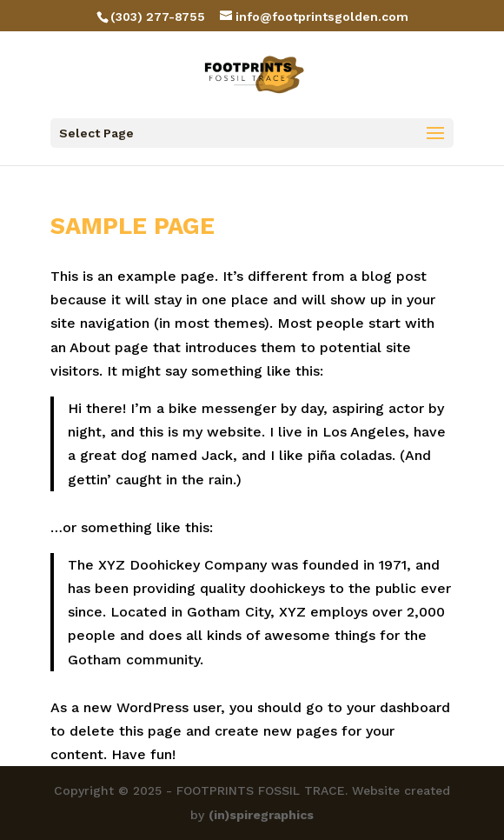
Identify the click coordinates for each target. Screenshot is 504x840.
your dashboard (398, 707)
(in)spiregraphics (261, 815)
